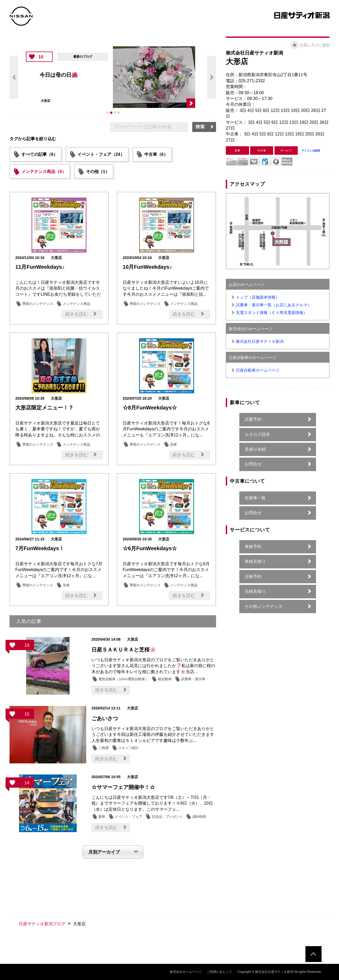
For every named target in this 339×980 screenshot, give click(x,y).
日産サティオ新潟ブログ (42, 924)
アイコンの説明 (311, 151)
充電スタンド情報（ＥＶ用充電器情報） (272, 313)
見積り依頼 (255, 449)
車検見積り (255, 561)
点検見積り (255, 591)
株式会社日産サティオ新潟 (260, 341)
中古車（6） (156, 154)
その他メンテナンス (264, 606)
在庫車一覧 (255, 498)
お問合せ (253, 464)
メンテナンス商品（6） (44, 172)
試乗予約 (253, 419)
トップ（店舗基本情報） (258, 297)
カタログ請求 (257, 434)
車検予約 (253, 547)
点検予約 (253, 576)
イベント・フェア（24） (101, 154)
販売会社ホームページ (186, 972)
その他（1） (98, 172)
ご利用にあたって (219, 972)
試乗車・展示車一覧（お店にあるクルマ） (274, 305)
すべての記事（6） (40, 154)
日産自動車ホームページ (258, 370)
